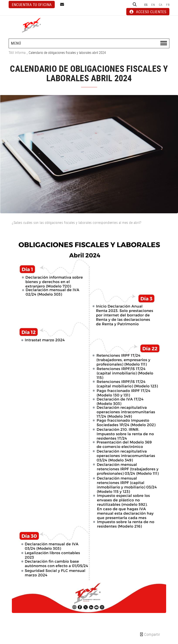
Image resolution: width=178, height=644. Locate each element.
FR (168, 5)
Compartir (150, 634)
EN (153, 5)
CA (161, 5)
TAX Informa (17, 53)
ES (146, 5)
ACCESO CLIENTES (148, 12)
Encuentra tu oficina (32, 5)
